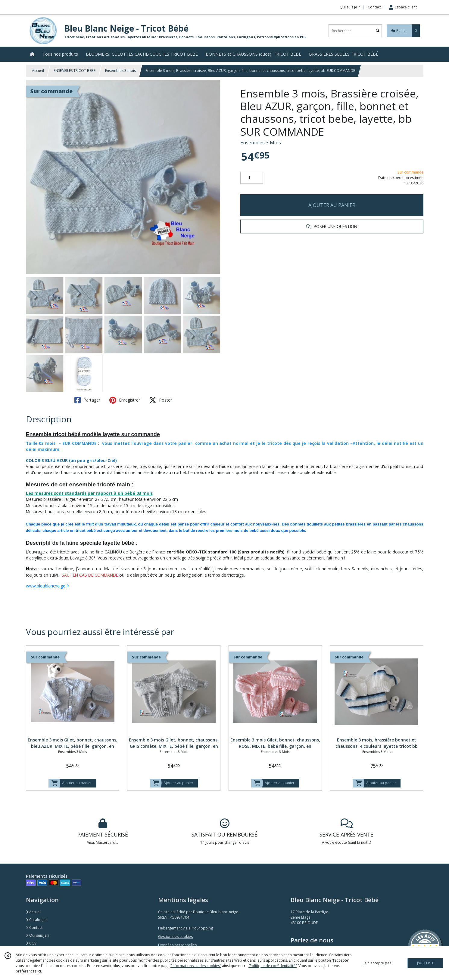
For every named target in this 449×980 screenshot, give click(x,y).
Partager (87, 400)
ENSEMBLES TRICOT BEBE (75, 71)
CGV (31, 943)
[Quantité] (252, 178)
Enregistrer (125, 400)
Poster (161, 400)
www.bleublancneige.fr (48, 586)
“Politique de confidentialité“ (273, 966)
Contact (374, 7)
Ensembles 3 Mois (261, 143)
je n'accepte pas (377, 963)
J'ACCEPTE (426, 963)
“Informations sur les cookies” (196, 966)
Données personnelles (177, 945)
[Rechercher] (378, 31)
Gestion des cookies (175, 937)
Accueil (38, 71)
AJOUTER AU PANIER (332, 205)
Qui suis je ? (37, 935)
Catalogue (36, 920)
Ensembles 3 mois (120, 71)
